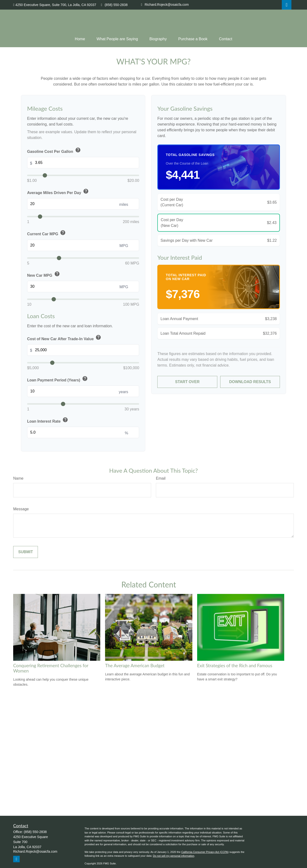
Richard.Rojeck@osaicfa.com (165, 5)
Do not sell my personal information (173, 856)
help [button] (78, 150)
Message (21, 509)
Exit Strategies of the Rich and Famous (235, 666)
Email (161, 478)
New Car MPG (44, 274)
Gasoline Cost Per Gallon (54, 150)
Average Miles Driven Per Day (58, 192)
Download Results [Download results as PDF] (250, 382)
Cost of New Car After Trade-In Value (65, 338)
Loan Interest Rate (48, 420)
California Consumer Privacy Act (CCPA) (205, 852)
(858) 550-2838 (114, 5)
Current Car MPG (47, 233)
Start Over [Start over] (187, 382)
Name (18, 478)
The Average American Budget (135, 666)
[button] (80, 39)
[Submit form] (26, 552)
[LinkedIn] (287, 5)
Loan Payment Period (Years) (58, 379)
